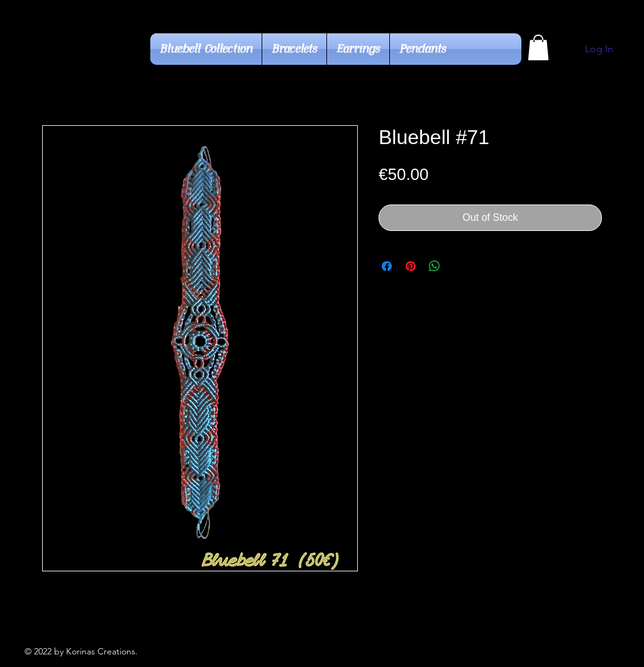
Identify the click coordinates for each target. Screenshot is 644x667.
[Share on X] (458, 266)
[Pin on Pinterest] (411, 266)
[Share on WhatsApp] (435, 266)
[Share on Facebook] (387, 266)
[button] (538, 48)
